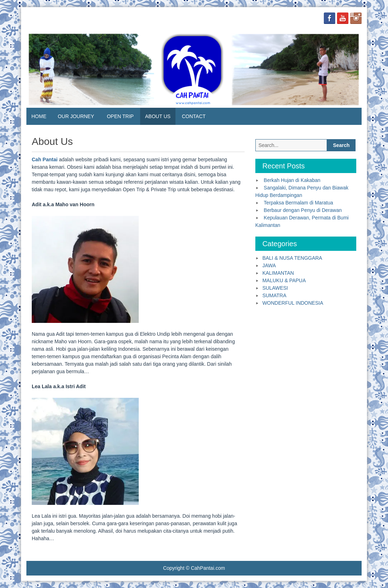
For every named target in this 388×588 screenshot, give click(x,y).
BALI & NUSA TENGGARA (292, 258)
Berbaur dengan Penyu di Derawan (303, 210)
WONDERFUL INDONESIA (293, 303)
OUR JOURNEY (76, 116)
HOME (39, 116)
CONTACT (194, 116)
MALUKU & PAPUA (284, 280)
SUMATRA (274, 295)
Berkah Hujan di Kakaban (292, 180)
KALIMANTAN (278, 273)
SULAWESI (275, 288)
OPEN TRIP (120, 116)
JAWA (269, 265)
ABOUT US (158, 116)
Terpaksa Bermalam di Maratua (299, 203)
